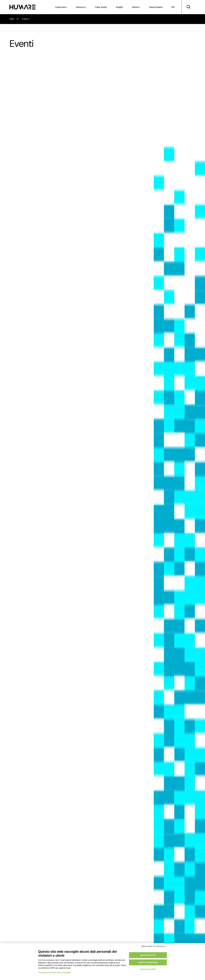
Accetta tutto (148, 955)
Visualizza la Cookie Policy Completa (55, 973)
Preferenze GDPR (148, 969)
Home (12, 19)
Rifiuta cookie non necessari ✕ (154, 946)
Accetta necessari (148, 962)
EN (173, 7)
